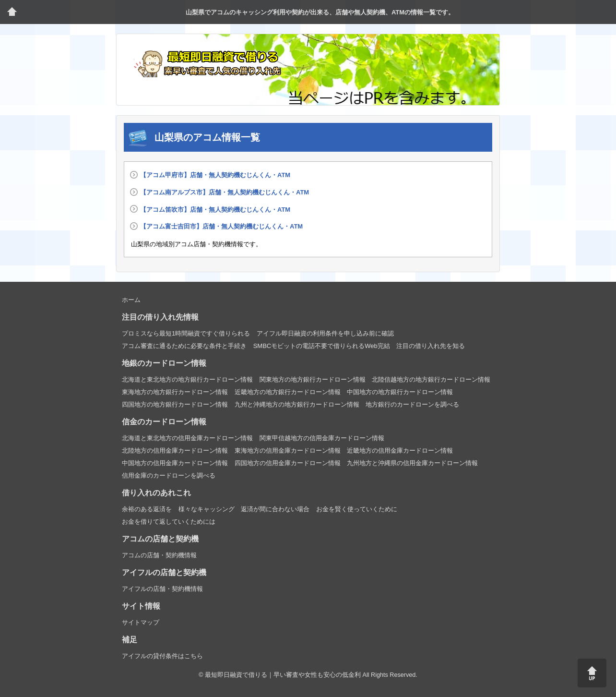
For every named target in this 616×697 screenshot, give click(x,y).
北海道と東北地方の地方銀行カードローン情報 (187, 379)
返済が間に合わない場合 (275, 509)
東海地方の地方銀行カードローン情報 (175, 392)
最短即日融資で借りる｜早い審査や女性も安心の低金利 (283, 675)
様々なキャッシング (207, 509)
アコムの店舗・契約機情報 (159, 555)
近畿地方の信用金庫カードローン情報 (400, 451)
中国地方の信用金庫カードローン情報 (175, 463)
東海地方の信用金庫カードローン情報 (288, 451)
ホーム (131, 300)
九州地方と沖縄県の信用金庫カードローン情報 (412, 463)
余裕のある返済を (147, 509)
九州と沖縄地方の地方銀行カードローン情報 (297, 404)
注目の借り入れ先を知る (431, 346)
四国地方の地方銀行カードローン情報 (175, 404)
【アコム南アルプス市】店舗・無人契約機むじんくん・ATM (225, 192)
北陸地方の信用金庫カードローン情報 (175, 451)
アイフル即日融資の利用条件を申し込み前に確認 (325, 333)
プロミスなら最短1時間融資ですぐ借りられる (186, 333)
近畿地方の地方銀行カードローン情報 (288, 392)
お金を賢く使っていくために (357, 509)
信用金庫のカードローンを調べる (169, 475)
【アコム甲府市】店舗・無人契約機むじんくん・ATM (215, 175)
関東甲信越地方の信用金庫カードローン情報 (322, 438)
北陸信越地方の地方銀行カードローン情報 (431, 379)
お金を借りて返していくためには (169, 522)
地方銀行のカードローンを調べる (412, 404)
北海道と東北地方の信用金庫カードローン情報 (187, 438)
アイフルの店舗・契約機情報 (162, 589)
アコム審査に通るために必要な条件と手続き (184, 346)
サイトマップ (141, 622)
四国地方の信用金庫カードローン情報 (288, 463)
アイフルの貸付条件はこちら (162, 656)
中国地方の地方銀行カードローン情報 (400, 392)
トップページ (12, 12)
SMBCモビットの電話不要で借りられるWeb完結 (322, 346)
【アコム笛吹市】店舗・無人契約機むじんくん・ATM (215, 210)
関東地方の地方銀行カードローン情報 (313, 379)
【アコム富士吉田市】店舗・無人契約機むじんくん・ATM (221, 226)
